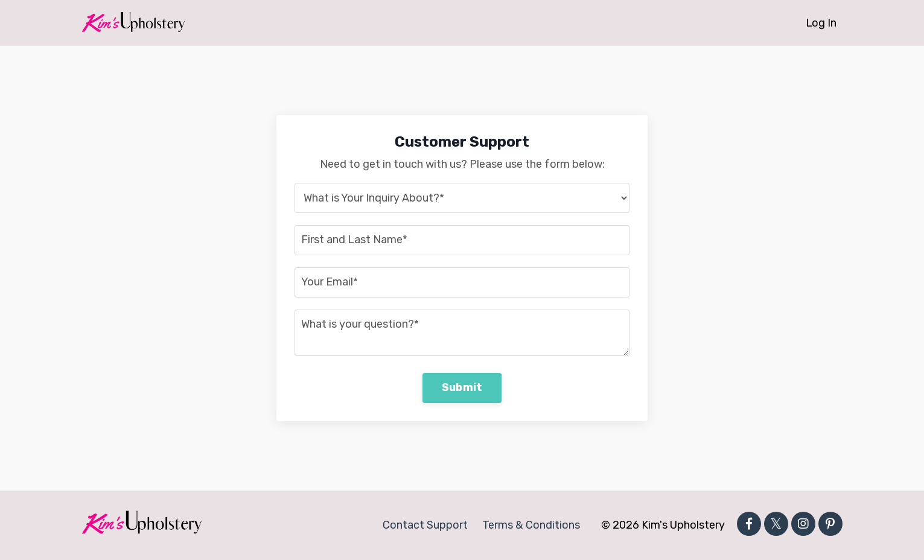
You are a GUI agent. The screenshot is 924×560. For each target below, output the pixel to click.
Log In (821, 23)
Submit (462, 387)
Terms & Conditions (531, 525)
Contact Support (426, 525)
